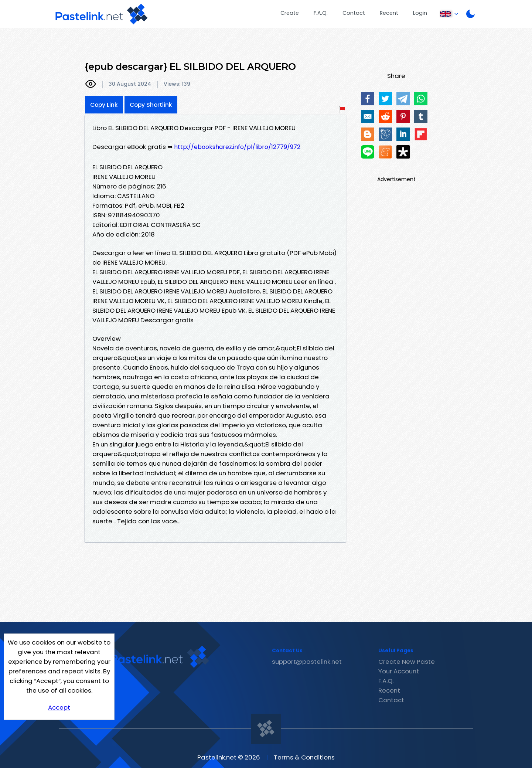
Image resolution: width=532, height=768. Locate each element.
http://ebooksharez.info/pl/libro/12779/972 (237, 147)
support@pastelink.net (307, 662)
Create (290, 13)
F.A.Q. (321, 13)
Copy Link (104, 105)
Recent (389, 13)
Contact (354, 13)
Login (420, 13)
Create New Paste (407, 662)
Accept (59, 707)
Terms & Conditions (304, 757)
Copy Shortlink (151, 105)
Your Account (399, 671)
